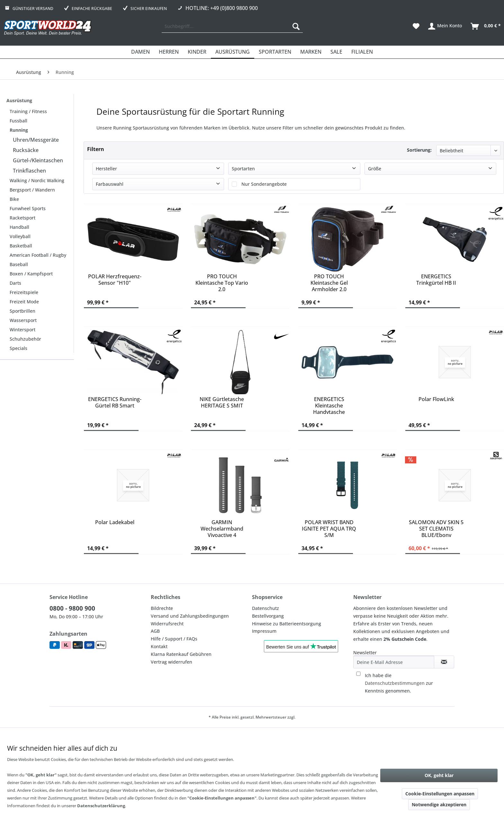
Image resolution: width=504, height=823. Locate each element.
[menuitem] (232, 26)
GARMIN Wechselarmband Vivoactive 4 (222, 528)
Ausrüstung (19, 100)
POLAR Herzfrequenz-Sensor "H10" (115, 280)
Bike (14, 199)
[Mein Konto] (445, 26)
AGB (155, 631)
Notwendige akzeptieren (439, 805)
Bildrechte (162, 608)
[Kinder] (197, 52)
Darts (15, 283)
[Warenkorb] (486, 26)
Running (19, 130)
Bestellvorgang (268, 616)
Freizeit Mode (24, 302)
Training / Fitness (28, 111)
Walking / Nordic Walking (37, 180)
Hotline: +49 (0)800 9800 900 (222, 8)
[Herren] (169, 52)
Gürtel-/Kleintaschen (38, 160)
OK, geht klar (439, 775)
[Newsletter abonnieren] (444, 662)
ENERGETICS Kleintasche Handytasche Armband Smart (329, 405)
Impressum (264, 631)
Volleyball (20, 236)
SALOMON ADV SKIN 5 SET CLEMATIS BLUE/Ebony (436, 528)
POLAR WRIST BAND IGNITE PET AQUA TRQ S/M (329, 528)
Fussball (18, 121)
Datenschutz (265, 608)
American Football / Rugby (38, 255)
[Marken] (311, 52)
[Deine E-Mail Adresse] (394, 662)
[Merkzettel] (416, 26)
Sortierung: (419, 150)
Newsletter (365, 653)
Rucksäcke (26, 150)
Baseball (19, 264)
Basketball (21, 246)
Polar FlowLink (436, 399)
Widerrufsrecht (167, 624)
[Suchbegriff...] (232, 26)
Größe (375, 169)
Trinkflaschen (29, 171)
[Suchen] (296, 26)
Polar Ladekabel (115, 522)
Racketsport (22, 218)
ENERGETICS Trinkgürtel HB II (436, 280)
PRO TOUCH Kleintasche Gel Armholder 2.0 (329, 282)
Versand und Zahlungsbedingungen (190, 616)
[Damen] (140, 52)
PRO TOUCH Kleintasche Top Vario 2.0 (222, 282)
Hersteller (106, 169)
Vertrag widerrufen (171, 662)
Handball (19, 227)
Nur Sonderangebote (264, 184)
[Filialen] (362, 52)
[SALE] (336, 52)
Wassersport (23, 320)
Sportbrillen (22, 311)
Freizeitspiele (24, 292)
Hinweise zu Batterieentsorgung (287, 624)
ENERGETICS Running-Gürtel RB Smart (115, 403)
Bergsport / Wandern (32, 190)
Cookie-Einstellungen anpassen (440, 794)
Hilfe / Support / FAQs (174, 639)
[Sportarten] (275, 52)
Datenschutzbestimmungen (395, 683)
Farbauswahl (110, 184)
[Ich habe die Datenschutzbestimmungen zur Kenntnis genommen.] (358, 674)
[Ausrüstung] (233, 52)
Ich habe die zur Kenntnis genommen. (399, 683)
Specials (18, 348)
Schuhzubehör (25, 339)
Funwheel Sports (28, 208)
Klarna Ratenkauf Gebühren (181, 654)
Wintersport (22, 330)
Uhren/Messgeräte (36, 140)
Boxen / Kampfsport (31, 274)
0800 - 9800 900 (72, 608)
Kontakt (159, 646)
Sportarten (243, 169)
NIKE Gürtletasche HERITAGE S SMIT (222, 403)
